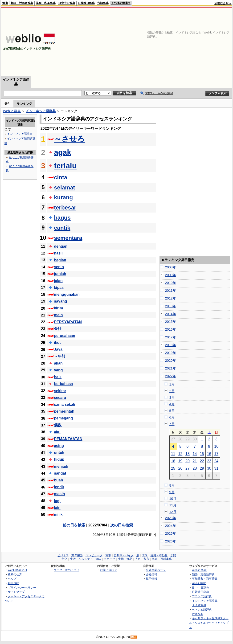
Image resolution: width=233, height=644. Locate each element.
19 (180, 461)
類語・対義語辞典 (22, 3)
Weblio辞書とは (18, 570)
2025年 (171, 533)
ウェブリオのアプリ (66, 570)
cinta (61, 177)
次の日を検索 (122, 525)
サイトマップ (16, 592)
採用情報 (151, 579)
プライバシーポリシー (22, 588)
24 (216, 461)
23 (209, 461)
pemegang (63, 418)
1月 (172, 384)
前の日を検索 (74, 525)
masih (59, 494)
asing (59, 446)
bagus (62, 218)
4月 (172, 404)
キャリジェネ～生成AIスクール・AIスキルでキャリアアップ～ (209, 623)
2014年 (171, 314)
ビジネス (63, 555)
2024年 (171, 526)
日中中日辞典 (67, 3)
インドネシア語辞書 (20, 134)
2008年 (171, 267)
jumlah (60, 274)
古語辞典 (103, 3)
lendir (59, 487)
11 (173, 454)
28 (195, 468)
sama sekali (65, 404)
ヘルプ (12, 579)
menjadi (61, 466)
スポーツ (110, 559)
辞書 (5, 3)
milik (58, 515)
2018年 (171, 345)
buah (58, 480)
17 (216, 454)
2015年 (171, 322)
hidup (59, 459)
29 (202, 468)
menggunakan (67, 294)
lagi (57, 501)
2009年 (171, 275)
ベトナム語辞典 (202, 609)
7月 (172, 424)
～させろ (69, 139)
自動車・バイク (124, 555)
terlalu (65, 166)
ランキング (24, 104)
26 (180, 468)
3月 (172, 398)
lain (57, 508)
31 (216, 468)
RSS (134, 637)
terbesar (65, 207)
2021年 (171, 368)
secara (60, 398)
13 (188, 454)
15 (202, 454)
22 (202, 461)
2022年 (171, 376)
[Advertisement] (162, 42)
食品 (129, 559)
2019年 (171, 353)
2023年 (171, 518)
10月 (173, 499)
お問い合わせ (108, 570)
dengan (61, 246)
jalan (58, 281)
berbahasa (63, 384)
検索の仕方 (15, 574)
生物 (121, 559)
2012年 (171, 298)
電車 (108, 555)
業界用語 (77, 555)
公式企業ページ (156, 570)
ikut (57, 343)
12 (180, 454)
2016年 (171, 329)
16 (209, 454)
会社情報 (151, 574)
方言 (146, 559)
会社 (58, 329)
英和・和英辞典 (46, 3)
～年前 (60, 356)
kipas (59, 288)
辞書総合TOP (223, 3)
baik (58, 377)
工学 (145, 555)
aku (57, 432)
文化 (64, 559)
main (58, 315)
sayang (60, 301)
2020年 (171, 361)
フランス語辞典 (202, 596)
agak (63, 152)
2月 (172, 391)
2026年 (171, 541)
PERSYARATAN (68, 322)
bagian (60, 260)
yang (58, 370)
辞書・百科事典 (162, 559)
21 (195, 461)
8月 (172, 485)
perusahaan (65, 336)
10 (216, 446)
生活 (73, 559)
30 (209, 468)
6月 (172, 417)
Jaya (58, 349)
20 (188, 461)
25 (173, 468)
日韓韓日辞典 (86, 3)
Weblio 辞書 (12, 111)
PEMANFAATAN (68, 439)
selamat (64, 187)
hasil (58, 253)
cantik (62, 228)
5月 (172, 411)
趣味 (98, 559)
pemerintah (64, 411)
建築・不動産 (159, 555)
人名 (138, 559)
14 (195, 454)
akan (58, 363)
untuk (59, 453)
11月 (173, 505)
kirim (58, 308)
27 (188, 468)
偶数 (58, 425)
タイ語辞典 (199, 605)
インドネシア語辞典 (41, 111)
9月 (172, 492)
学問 (173, 555)
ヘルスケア (86, 559)
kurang (63, 197)
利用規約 (13, 583)
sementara (68, 238)
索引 (8, 104)
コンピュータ (94, 555)
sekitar (60, 391)
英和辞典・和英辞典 (205, 579)
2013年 (171, 306)
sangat (60, 473)
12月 (173, 512)
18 (173, 461)
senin (59, 267)
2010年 (171, 283)
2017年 (171, 337)
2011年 (171, 291)
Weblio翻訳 (199, 583)
